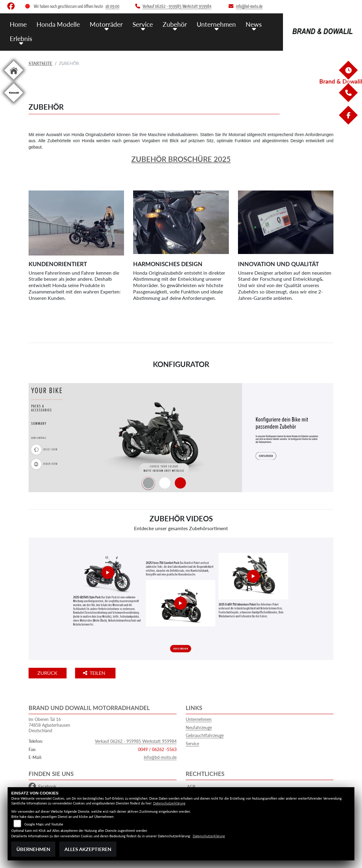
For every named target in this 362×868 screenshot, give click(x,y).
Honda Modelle (55, 24)
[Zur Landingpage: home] (14, 81)
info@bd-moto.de (160, 757)
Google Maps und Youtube (44, 824)
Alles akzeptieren (88, 849)
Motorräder (99, 24)
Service (133, 24)
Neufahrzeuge (199, 727)
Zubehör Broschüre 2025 (181, 159)
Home (18, 24)
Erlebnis (20, 37)
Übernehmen (33, 849)
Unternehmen (202, 24)
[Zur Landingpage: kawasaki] (14, 103)
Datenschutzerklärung (169, 803)
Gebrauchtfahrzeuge (205, 735)
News (237, 24)
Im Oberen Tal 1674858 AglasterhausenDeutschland (49, 725)
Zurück (54, 673)
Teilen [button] (107, 673)
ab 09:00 (112, 7)
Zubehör (163, 24)
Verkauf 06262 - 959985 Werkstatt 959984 (136, 741)
